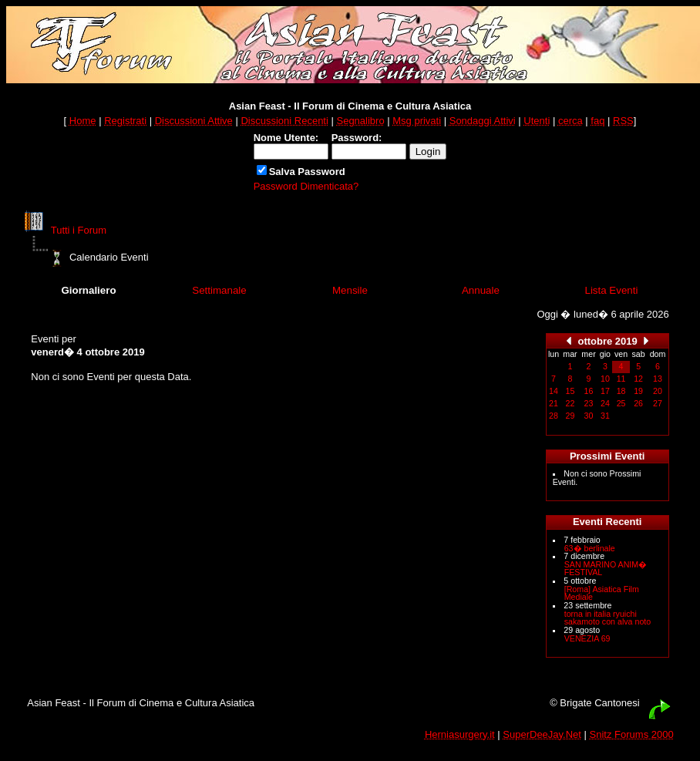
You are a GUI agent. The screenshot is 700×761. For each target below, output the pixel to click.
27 (658, 403)
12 (638, 379)
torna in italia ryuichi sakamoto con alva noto (608, 618)
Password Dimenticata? (306, 186)
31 (605, 416)
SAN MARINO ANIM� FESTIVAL (606, 569)
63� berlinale (590, 548)
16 (589, 391)
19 (638, 391)
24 (605, 403)
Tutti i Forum (79, 230)
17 (605, 391)
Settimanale (219, 290)
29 (570, 416)
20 (658, 391)
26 (638, 403)
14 (554, 391)
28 (554, 416)
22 (570, 403)
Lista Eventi (611, 290)
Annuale (481, 290)
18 (621, 391)
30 (589, 416)
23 (589, 403)
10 (605, 379)
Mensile (350, 290)
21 (554, 403)
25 (621, 403)
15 (570, 391)
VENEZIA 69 (587, 638)
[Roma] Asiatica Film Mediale (602, 593)
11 (621, 379)
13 (658, 379)
